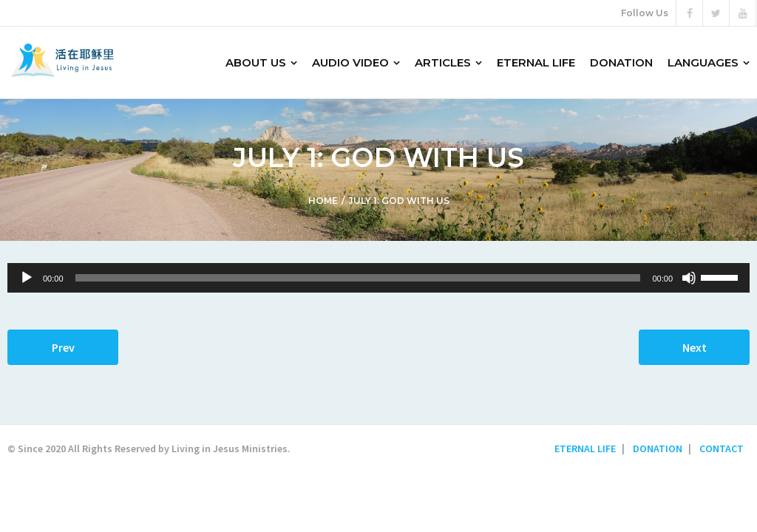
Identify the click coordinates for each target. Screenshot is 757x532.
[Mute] (689, 278)
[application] (378, 278)
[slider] (358, 278)
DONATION (658, 449)
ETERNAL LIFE (585, 449)
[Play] (27, 278)
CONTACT (722, 449)
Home (323, 201)
